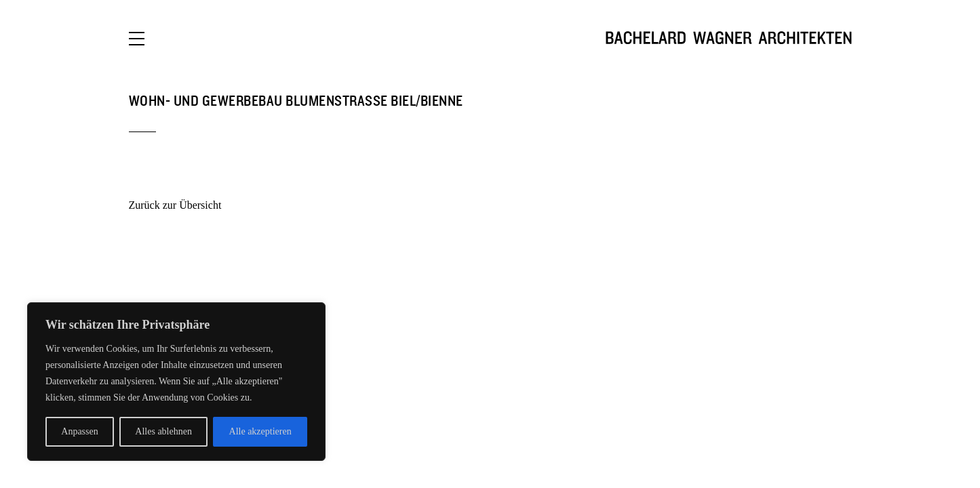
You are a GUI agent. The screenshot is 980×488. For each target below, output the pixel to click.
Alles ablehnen (163, 431)
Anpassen (79, 431)
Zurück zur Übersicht (175, 205)
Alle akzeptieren (260, 431)
